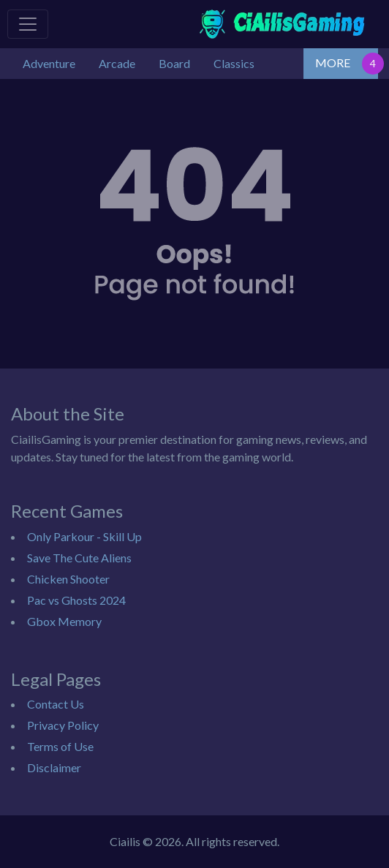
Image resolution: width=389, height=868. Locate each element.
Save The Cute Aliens (79, 558)
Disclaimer (54, 767)
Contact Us (56, 704)
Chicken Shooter (68, 579)
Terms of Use (60, 746)
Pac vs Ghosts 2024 (76, 600)
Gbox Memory (64, 621)
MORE (333, 63)
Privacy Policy (63, 725)
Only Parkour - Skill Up (84, 536)
